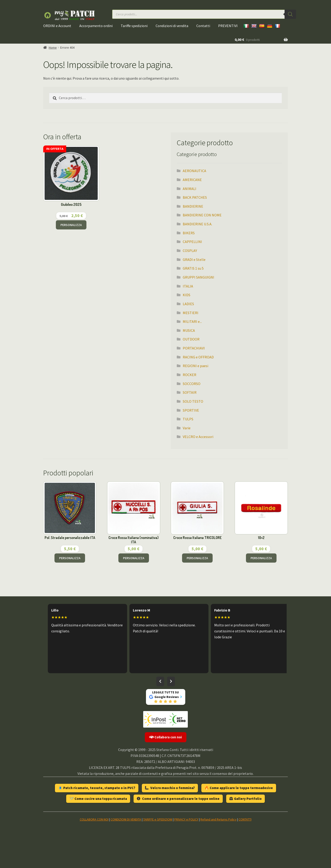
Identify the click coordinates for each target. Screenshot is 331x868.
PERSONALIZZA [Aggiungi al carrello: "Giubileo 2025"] (71, 225)
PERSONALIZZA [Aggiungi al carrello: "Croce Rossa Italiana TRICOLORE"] (197, 558)
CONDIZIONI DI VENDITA (126, 819)
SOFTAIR (190, 392)
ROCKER (190, 375)
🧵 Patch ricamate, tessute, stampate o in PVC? (97, 788)
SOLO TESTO (193, 401)
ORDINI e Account (57, 26)
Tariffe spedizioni (134, 26)
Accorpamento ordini (96, 26)
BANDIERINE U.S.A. (197, 224)
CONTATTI (245, 819)
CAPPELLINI (192, 242)
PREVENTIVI (228, 26)
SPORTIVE (191, 410)
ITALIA (188, 286)
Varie (187, 428)
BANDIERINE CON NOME (202, 215)
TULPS (188, 419)
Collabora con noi (166, 737)
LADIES (188, 304)
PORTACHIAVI (194, 348)
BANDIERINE (193, 206)
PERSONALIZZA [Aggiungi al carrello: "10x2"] (261, 558)
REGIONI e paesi (195, 366)
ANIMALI (190, 189)
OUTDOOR (191, 339)
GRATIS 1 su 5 (193, 268)
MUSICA (189, 330)
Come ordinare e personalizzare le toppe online (178, 799)
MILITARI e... (192, 321)
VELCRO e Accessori (198, 437)
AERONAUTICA (194, 171)
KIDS (187, 295)
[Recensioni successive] (171, 681)
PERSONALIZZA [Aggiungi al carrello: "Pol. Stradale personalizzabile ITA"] (70, 558)
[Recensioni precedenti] (160, 681)
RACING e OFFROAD (198, 357)
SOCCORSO (192, 384)
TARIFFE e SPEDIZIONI (158, 819)
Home (53, 47)
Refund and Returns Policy (218, 819)
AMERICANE (192, 180)
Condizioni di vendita (172, 26)
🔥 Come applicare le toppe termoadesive (239, 788)
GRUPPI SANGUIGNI (198, 277)
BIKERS (189, 233)
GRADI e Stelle (194, 260)
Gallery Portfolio (245, 799)
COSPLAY (190, 251)
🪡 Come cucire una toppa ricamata (98, 799)
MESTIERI (191, 313)
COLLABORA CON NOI (94, 819)
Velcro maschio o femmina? (170, 788)
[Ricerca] (290, 14)
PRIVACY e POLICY (186, 819)
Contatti (203, 26)
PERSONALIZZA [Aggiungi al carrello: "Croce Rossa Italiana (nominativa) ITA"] (134, 558)
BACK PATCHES (195, 197)
